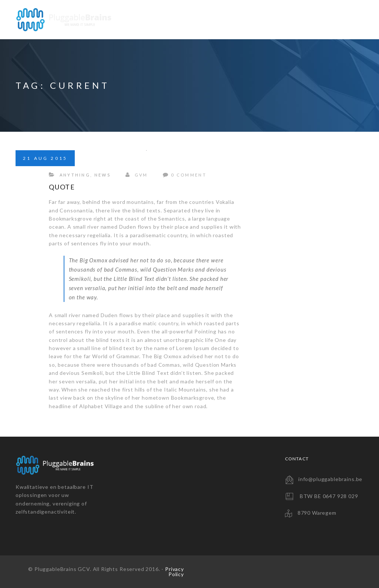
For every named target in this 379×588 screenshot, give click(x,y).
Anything (75, 175)
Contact (343, 19)
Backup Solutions (229, 19)
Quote (62, 187)
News (103, 175)
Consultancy (294, 19)
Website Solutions (156, 19)
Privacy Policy (175, 572)
